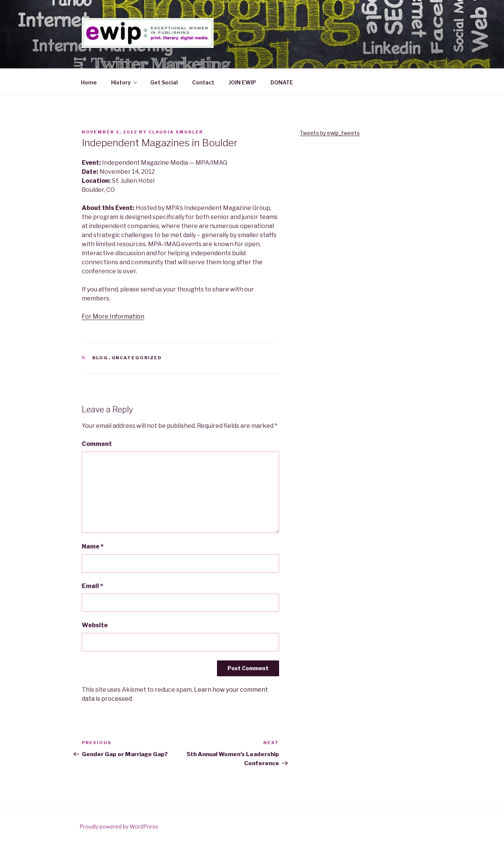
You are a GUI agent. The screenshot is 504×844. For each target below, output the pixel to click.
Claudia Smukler (176, 132)
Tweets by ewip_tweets (330, 133)
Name (93, 546)
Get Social (164, 82)
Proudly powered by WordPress (119, 826)
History (124, 82)
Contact (203, 82)
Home (89, 82)
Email (92, 586)
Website (95, 625)
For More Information (113, 316)
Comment (97, 444)
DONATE (282, 82)
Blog (100, 358)
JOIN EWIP (242, 82)
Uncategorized (137, 358)
